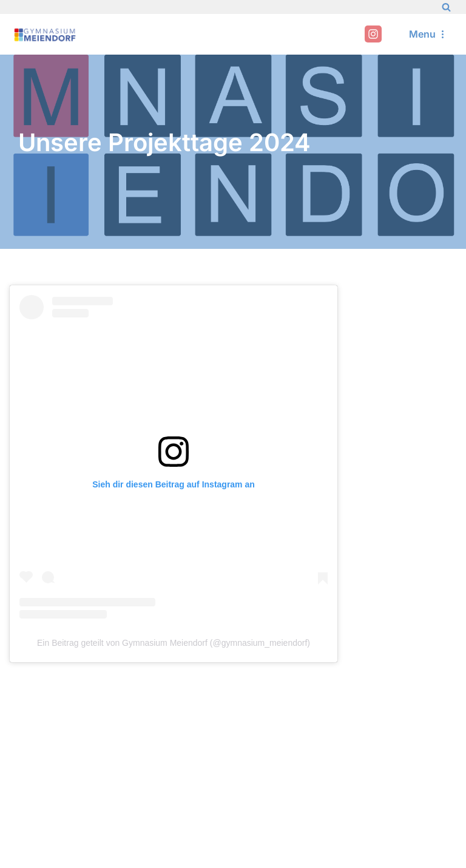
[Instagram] (373, 34)
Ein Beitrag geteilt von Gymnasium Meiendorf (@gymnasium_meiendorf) (174, 643)
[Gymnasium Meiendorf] (46, 34)
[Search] (446, 7)
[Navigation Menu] (428, 34)
